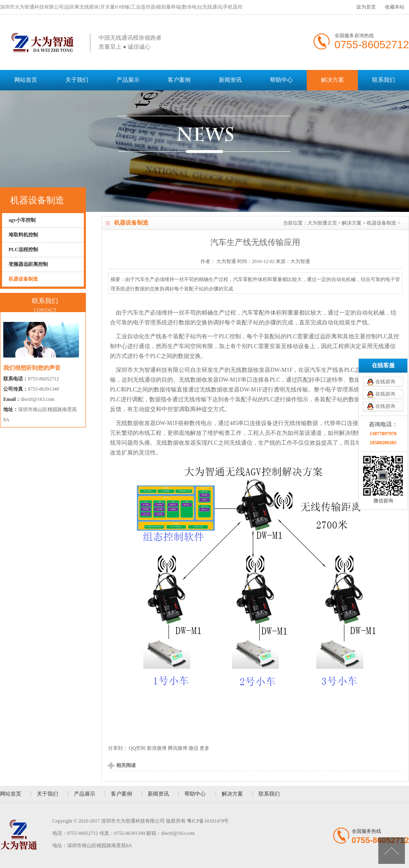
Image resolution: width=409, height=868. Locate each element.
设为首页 (366, 7)
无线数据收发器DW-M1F (261, 370)
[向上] (392, 851)
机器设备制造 (382, 223)
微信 (193, 748)
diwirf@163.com (38, 399)
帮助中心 (281, 80)
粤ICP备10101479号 (208, 821)
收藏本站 (395, 7)
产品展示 (128, 80)
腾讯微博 (178, 748)
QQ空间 (137, 748)
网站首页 (26, 80)
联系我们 (384, 80)
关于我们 (77, 80)
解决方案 (333, 80)
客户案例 (179, 80)
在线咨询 (385, 328)
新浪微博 (157, 748)
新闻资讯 (230, 80)
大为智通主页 (322, 223)
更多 (204, 748)
